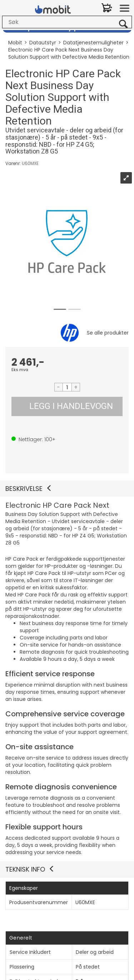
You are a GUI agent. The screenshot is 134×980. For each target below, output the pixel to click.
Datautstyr (43, 43)
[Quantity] (67, 387)
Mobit (15, 43)
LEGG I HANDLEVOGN (71, 406)
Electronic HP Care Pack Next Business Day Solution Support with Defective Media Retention (69, 53)
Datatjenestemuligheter (93, 43)
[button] (67, 489)
